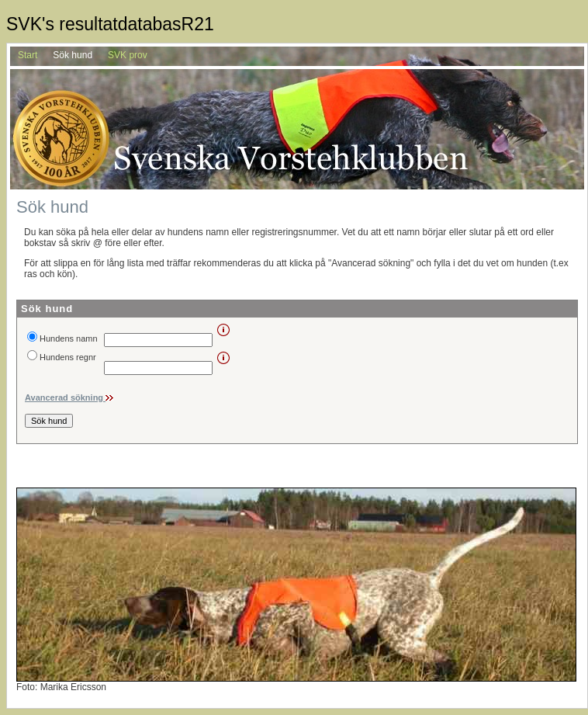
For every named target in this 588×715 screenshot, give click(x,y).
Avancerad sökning (65, 397)
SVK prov (128, 55)
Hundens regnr (68, 357)
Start (28, 55)
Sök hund (73, 55)
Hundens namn (69, 338)
